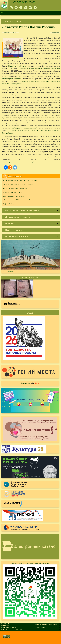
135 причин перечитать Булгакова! (15, 188)
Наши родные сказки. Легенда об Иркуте (18, 184)
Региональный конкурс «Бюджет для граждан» (20, 180)
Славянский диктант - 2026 (13, 192)
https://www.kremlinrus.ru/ (17, 66)
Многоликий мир (9, 271)
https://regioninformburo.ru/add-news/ (23, 128)
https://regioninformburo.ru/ (12, 79)
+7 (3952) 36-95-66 (24, 2)
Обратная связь (39, 628)
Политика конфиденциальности (45, 625)
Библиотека (30, 383)
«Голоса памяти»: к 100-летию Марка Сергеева (20, 200)
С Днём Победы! (9, 204)
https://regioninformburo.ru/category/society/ (18, 162)
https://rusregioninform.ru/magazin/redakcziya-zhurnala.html (39, 68)
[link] (31, 22)
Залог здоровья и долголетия (14, 196)
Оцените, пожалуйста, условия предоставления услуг (30, 563)
